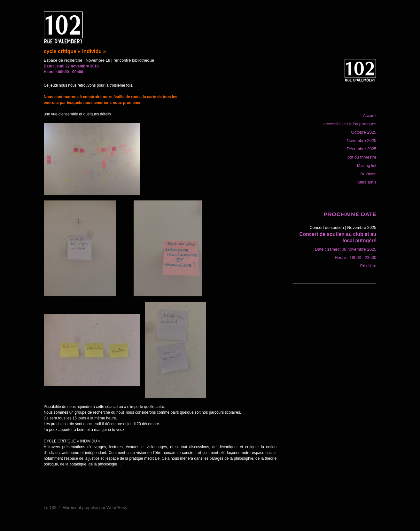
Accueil (369, 116)
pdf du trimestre (362, 157)
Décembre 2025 (362, 149)
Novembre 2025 (362, 141)
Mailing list (367, 165)
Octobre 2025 (364, 132)
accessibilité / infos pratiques (350, 124)
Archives (368, 174)
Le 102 (50, 508)
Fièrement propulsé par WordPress (95, 508)
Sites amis (367, 182)
